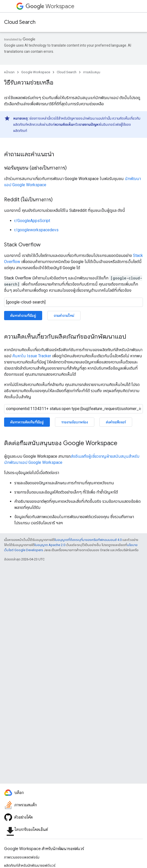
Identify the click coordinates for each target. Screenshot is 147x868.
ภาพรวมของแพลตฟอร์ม (22, 857)
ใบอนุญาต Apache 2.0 (50, 545)
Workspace (50, 6)
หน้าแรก (9, 72)
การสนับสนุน (92, 72)
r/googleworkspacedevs (36, 230)
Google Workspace (36, 72)
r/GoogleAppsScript (32, 221)
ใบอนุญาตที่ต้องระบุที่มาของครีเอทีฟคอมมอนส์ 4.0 (88, 540)
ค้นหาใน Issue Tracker (32, 356)
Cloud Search (20, 22)
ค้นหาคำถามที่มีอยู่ (23, 316)
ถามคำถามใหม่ (64, 316)
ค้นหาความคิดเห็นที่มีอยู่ (27, 422)
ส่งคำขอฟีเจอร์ (116, 422)
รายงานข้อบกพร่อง (75, 422)
